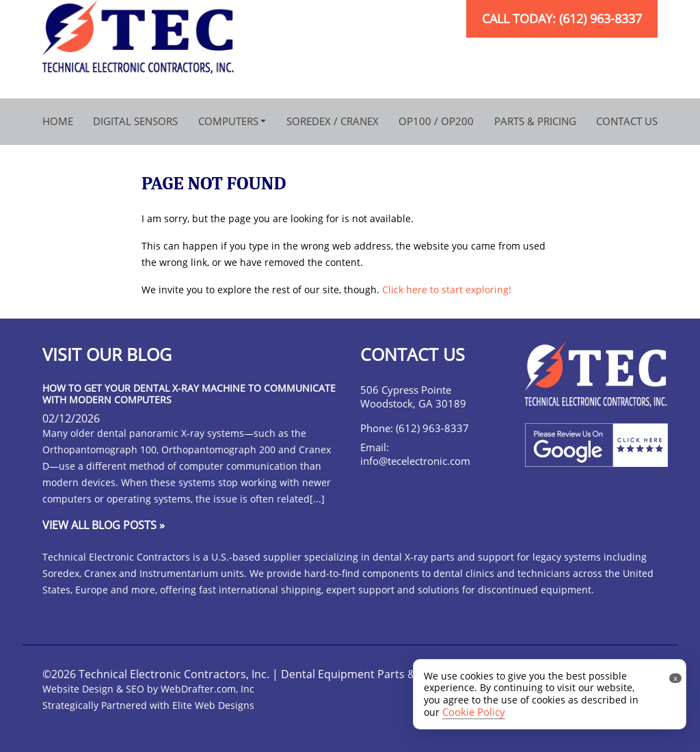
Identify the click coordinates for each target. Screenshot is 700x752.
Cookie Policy (474, 712)
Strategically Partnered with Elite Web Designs (148, 705)
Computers (228, 121)
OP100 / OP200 (436, 121)
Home (58, 121)
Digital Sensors (135, 121)
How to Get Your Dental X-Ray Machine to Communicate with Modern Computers (189, 394)
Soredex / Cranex (333, 121)
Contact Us (627, 121)
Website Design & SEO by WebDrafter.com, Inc (148, 689)
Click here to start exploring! (447, 290)
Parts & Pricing (535, 121)
